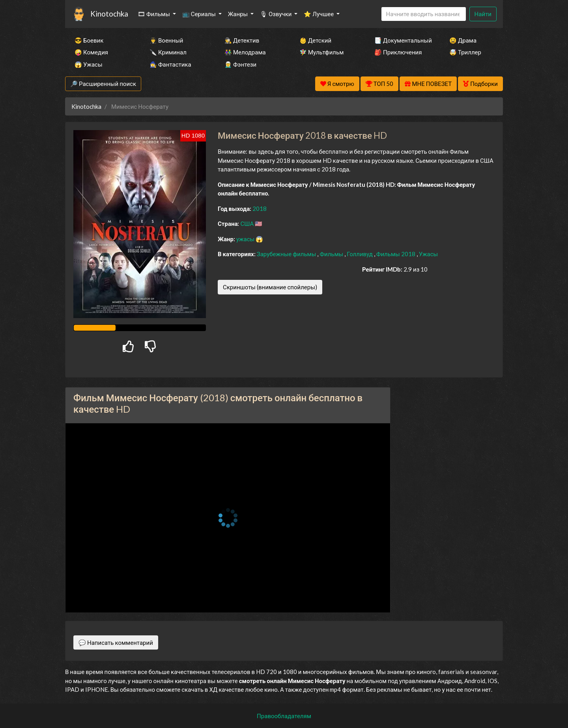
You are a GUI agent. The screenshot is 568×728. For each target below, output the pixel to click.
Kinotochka (109, 14)
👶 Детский (315, 40)
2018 (260, 209)
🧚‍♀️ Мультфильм (321, 52)
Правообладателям (284, 716)
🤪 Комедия (91, 52)
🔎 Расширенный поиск (103, 84)
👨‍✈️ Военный (166, 40)
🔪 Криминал (168, 52)
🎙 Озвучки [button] (276, 14)
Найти (483, 14)
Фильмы (332, 254)
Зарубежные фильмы (287, 254)
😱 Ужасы (89, 64)
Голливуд (360, 254)
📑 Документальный (401, 40)
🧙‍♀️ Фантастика (170, 64)
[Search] (424, 14)
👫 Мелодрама (245, 52)
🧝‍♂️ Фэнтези (240, 64)
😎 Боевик (89, 40)
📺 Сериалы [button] (200, 14)
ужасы (246, 239)
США (248, 223)
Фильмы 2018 (396, 254)
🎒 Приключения (398, 52)
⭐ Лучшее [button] (319, 14)
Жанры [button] (239, 14)
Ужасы (429, 254)
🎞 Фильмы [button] (154, 14)
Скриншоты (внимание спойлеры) (270, 287)
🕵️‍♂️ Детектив (242, 40)
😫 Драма (463, 40)
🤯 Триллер (465, 52)
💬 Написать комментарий (116, 642)
